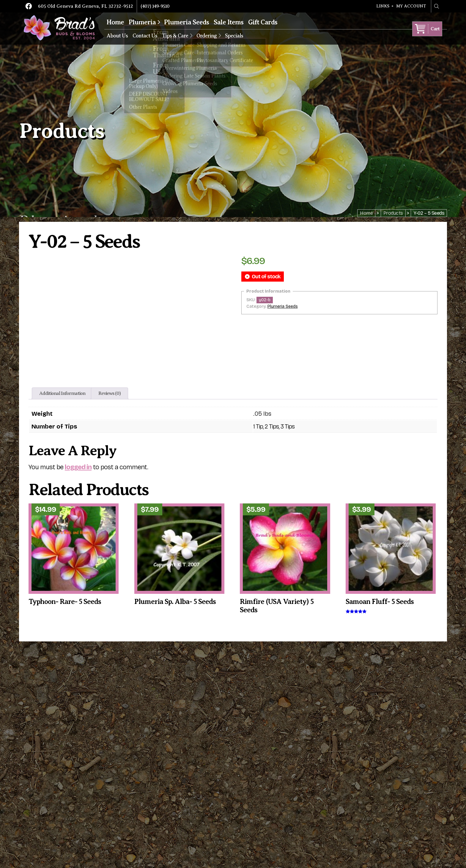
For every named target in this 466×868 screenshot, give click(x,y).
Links (383, 6)
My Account (411, 6)
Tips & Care (175, 36)
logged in (78, 467)
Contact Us (145, 36)
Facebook (29, 6)
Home (115, 22)
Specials (234, 36)
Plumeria (142, 22)
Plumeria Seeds (186, 22)
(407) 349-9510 (155, 6)
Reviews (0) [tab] (110, 393)
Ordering (207, 36)
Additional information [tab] (62, 393)
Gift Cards (263, 22)
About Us (117, 36)
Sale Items (229, 22)
